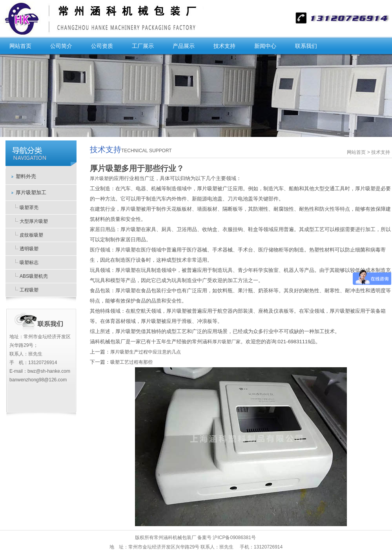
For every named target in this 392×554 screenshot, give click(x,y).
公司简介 (61, 46)
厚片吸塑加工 (31, 192)
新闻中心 (265, 46)
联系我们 (306, 46)
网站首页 (20, 46)
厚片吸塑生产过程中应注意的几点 (146, 352)
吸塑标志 (29, 262)
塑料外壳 (26, 176)
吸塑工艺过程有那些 (131, 362)
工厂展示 (143, 46)
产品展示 (184, 46)
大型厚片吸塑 (34, 221)
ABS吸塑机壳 (34, 276)
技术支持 (224, 46)
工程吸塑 (29, 290)
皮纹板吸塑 (31, 235)
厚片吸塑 (99, 179)
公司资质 (102, 46)
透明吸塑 (29, 249)
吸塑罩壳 (29, 208)
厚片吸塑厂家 (226, 342)
